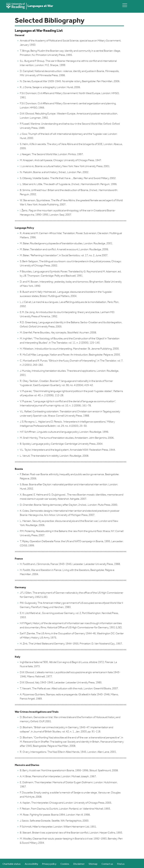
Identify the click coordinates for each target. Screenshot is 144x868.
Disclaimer (79, 864)
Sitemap (93, 864)
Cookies (65, 864)
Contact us (107, 864)
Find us (121, 864)
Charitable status (12, 864)
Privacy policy (49, 864)
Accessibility (31, 864)
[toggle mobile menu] (125, 5)
